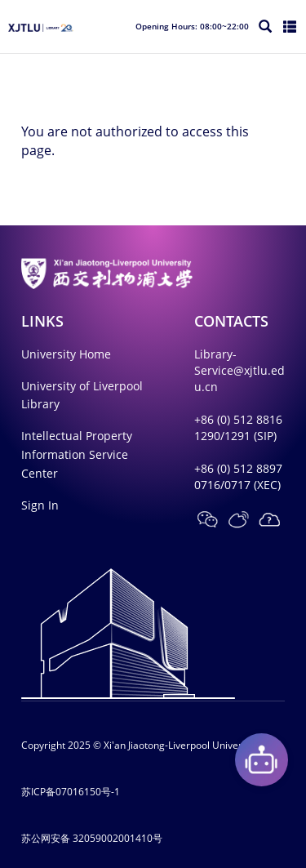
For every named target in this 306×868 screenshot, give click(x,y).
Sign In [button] (40, 505)
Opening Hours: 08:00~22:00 (192, 26)
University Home (66, 354)
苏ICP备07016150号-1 (71, 792)
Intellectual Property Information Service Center (77, 454)
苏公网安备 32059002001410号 (92, 838)
